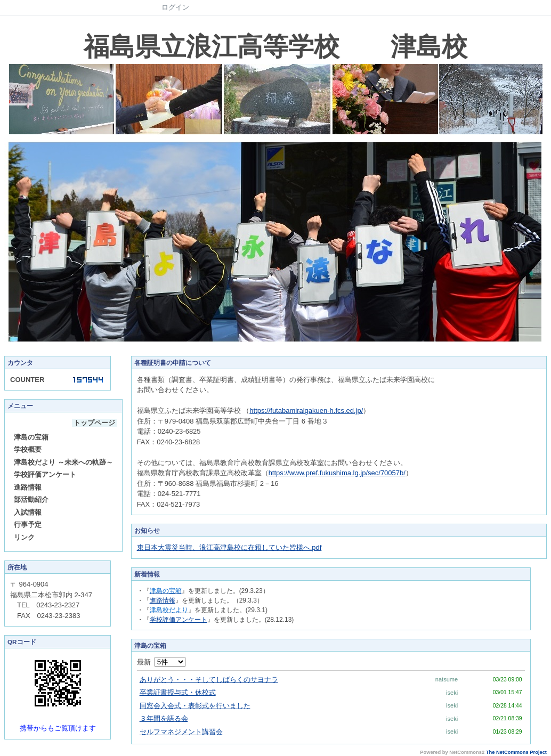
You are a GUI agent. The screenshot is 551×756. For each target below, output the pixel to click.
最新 (161, 662)
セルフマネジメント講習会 (181, 732)
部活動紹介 (31, 499)
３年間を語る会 (164, 718)
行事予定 (28, 525)
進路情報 (28, 487)
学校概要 (28, 449)
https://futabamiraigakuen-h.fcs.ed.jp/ (306, 410)
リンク (24, 537)
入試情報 (28, 512)
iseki (452, 693)
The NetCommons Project (516, 752)
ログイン (175, 7)
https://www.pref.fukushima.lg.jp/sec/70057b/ (337, 473)
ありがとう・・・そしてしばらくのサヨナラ (209, 680)
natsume (447, 679)
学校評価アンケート (45, 474)
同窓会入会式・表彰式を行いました (195, 706)
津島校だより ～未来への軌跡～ (63, 462)
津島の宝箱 (31, 437)
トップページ (94, 423)
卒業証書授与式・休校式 (178, 692)
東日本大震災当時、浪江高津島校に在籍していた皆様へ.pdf (229, 547)
